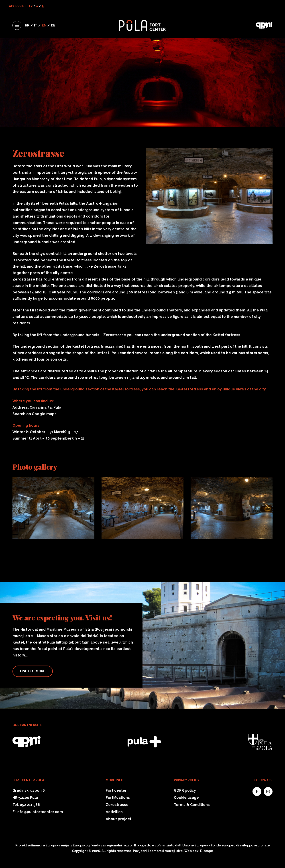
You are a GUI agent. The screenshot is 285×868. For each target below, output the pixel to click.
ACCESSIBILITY (21, 6)
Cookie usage (186, 798)
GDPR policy (185, 790)
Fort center (116, 790)
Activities (114, 812)
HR (27, 25)
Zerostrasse (117, 805)
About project (119, 819)
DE (53, 25)
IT (36, 25)
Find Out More (33, 671)
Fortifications (118, 798)
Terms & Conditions (192, 805)
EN (44, 25)
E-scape (207, 851)
